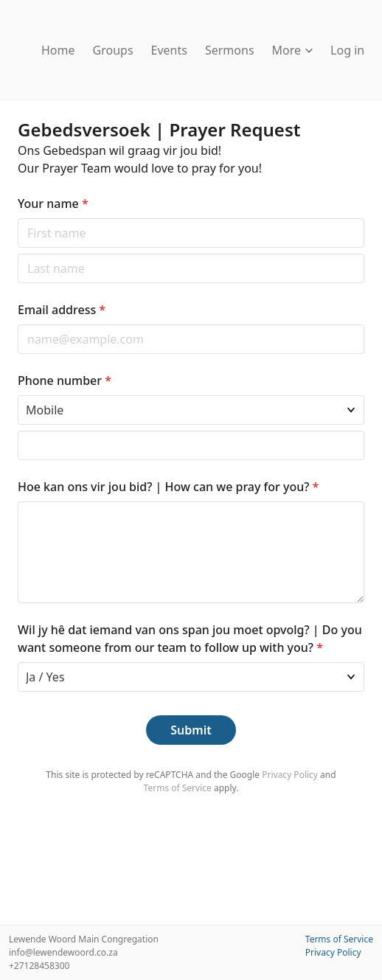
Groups (113, 50)
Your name (53, 204)
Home (58, 50)
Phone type (17, 395)
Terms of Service (178, 788)
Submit (191, 730)
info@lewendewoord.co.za (63, 952)
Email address (62, 310)
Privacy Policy (290, 775)
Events (169, 50)
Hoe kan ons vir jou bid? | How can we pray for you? (168, 487)
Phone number (65, 380)
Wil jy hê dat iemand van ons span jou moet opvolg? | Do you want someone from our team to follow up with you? (190, 639)
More (293, 50)
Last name (17, 253)
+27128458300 (39, 966)
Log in (347, 50)
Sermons (230, 50)
